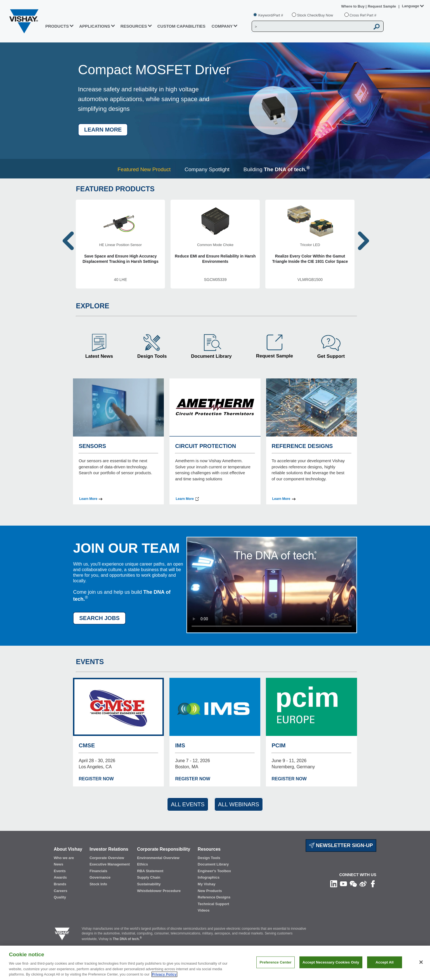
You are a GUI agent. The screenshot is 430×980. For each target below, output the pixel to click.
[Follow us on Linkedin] (334, 884)
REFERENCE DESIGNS (302, 446)
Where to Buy (353, 6)
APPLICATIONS (95, 26)
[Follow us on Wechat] (353, 884)
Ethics (142, 864)
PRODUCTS (57, 26)
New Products (210, 891)
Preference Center (275, 962)
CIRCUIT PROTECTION (205, 446)
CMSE (87, 745)
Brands (60, 884)
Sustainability (149, 884)
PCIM (278, 745)
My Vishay (206, 884)
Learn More (88, 499)
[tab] (145, 169)
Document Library (211, 356)
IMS (180, 745)
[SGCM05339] (215, 244)
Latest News (99, 356)
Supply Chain (149, 877)
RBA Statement (150, 871)
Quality (60, 897)
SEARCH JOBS (99, 618)
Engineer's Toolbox (214, 871)
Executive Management (110, 864)
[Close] (421, 962)
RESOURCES (134, 26)
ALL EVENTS (188, 804)
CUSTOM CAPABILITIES (181, 26)
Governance (100, 877)
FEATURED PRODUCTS (115, 189)
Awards (60, 877)
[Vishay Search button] (377, 27)
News (58, 864)
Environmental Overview (158, 858)
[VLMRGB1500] (310, 244)
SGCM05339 (215, 280)
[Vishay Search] (311, 27)
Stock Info (98, 884)
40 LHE (121, 280)
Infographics (209, 877)
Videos (204, 910)
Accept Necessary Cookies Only (331, 962)
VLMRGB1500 (310, 280)
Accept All (384, 962)
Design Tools (152, 356)
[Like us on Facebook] (373, 884)
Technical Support (213, 904)
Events (60, 871)
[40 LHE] (120, 244)
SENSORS (92, 446)
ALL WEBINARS (239, 804)
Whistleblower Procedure (159, 891)
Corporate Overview (107, 858)
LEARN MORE (103, 130)
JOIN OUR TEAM (126, 548)
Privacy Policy (164, 974)
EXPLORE (92, 306)
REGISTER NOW (96, 779)
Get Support (331, 356)
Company (222, 26)
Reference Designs (214, 897)
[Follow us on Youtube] (343, 884)
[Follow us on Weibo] (363, 884)
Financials (98, 871)
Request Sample (275, 356)
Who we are (64, 858)
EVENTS (90, 662)
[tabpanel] (215, 110)
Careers (60, 891)
